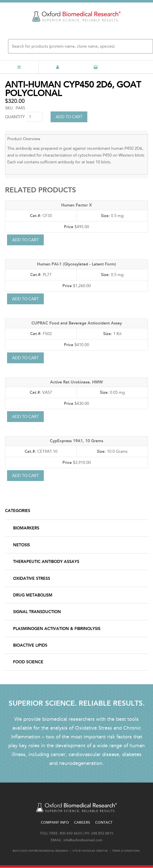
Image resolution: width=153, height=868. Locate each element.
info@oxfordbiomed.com (83, 840)
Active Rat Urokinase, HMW (76, 382)
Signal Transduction (37, 612)
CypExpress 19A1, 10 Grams (76, 441)
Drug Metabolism (33, 595)
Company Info (55, 822)
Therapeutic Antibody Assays (46, 562)
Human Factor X (76, 205)
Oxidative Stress (32, 578)
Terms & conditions (126, 851)
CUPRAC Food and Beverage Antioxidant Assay (77, 323)
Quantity (15, 117)
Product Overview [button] (24, 139)
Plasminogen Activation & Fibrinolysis (57, 629)
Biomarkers (26, 528)
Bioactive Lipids (30, 645)
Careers (82, 822)
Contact (104, 822)
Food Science (28, 662)
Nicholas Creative (95, 851)
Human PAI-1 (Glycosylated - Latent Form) (76, 264)
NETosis (22, 545)
